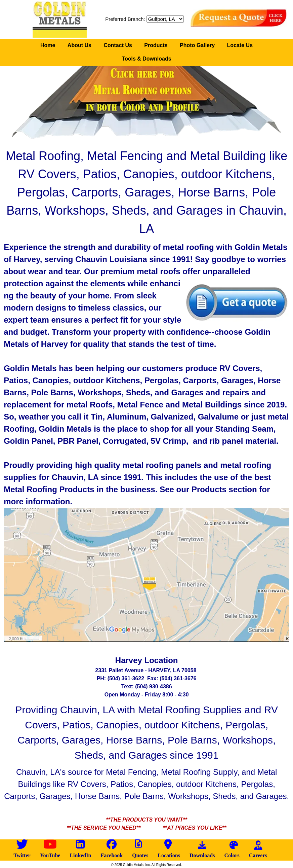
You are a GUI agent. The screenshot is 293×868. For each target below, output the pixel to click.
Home (48, 45)
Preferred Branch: (125, 19)
